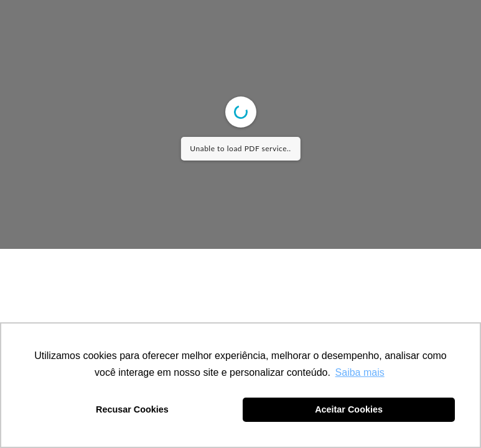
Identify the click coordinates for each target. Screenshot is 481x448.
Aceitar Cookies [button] (349, 409)
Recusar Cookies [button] (132, 409)
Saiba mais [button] (360, 372)
